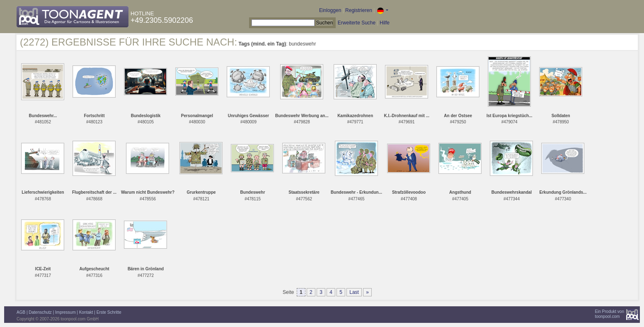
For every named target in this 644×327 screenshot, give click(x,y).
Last (354, 292)
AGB (21, 312)
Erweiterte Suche (357, 23)
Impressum (65, 312)
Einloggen (330, 10)
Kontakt (86, 312)
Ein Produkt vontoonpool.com (609, 314)
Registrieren (359, 10)
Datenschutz (40, 312)
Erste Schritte (109, 312)
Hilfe (385, 23)
